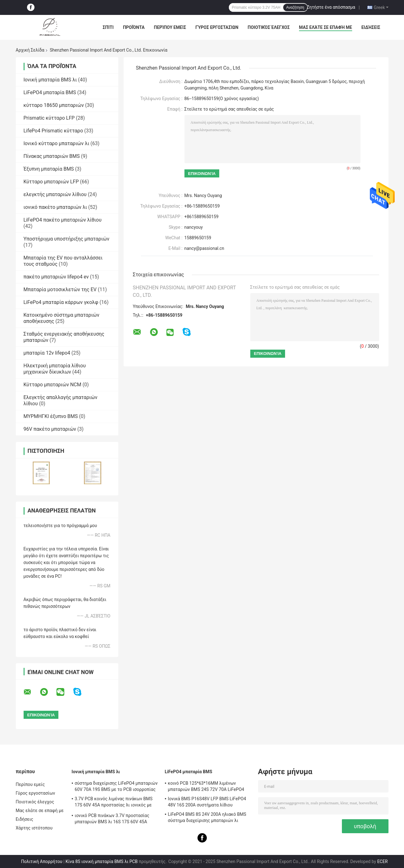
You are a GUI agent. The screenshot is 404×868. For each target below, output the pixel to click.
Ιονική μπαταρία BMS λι (50, 80)
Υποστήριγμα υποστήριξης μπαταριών (67, 239)
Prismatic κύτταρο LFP (49, 118)
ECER (383, 861)
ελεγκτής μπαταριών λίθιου (55, 194)
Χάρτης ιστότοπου (34, 828)
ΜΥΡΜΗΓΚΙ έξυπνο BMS (51, 416)
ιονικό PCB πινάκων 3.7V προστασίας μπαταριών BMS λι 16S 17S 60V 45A (112, 819)
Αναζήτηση (295, 7)
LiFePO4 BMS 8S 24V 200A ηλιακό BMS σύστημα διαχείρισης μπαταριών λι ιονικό (207, 818)
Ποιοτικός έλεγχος (269, 27)
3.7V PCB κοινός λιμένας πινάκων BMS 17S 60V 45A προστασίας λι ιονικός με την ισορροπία (114, 803)
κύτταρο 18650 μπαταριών (54, 105)
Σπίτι (108, 27)
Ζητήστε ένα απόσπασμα (331, 7)
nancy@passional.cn (204, 248)
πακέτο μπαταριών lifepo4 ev (56, 277)
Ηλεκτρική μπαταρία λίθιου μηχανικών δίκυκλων (55, 369)
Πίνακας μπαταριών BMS (52, 156)
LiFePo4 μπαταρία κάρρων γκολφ (61, 302)
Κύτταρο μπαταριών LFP (51, 182)
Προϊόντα (134, 27)
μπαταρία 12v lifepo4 (47, 353)
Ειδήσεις (371, 27)
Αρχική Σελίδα (30, 50)
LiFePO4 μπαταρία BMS (50, 92)
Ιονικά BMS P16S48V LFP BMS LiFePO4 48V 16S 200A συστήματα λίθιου (207, 802)
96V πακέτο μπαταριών (50, 429)
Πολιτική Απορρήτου (42, 861)
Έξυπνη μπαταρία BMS (49, 169)
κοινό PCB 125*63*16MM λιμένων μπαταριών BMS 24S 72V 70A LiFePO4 (206, 786)
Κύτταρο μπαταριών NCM (52, 385)
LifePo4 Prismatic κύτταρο (53, 131)
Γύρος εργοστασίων (217, 27)
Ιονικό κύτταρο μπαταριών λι (57, 143)
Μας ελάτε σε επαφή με (326, 27)
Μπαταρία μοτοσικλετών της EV (60, 289)
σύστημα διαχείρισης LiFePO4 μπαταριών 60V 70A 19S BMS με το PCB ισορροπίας (116, 786)
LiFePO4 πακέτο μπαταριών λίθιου (63, 220)
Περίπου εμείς (170, 27)
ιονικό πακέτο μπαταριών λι (55, 207)
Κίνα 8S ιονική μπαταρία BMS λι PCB (102, 861)
